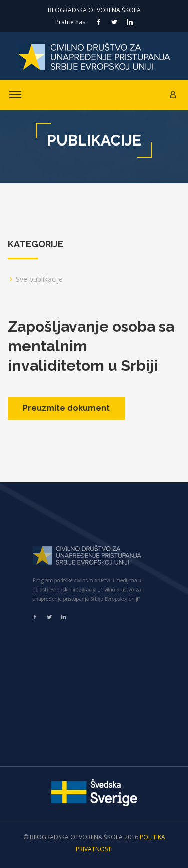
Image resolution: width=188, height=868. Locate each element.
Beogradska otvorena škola (94, 10)
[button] (173, 95)
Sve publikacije (39, 279)
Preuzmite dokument (66, 408)
